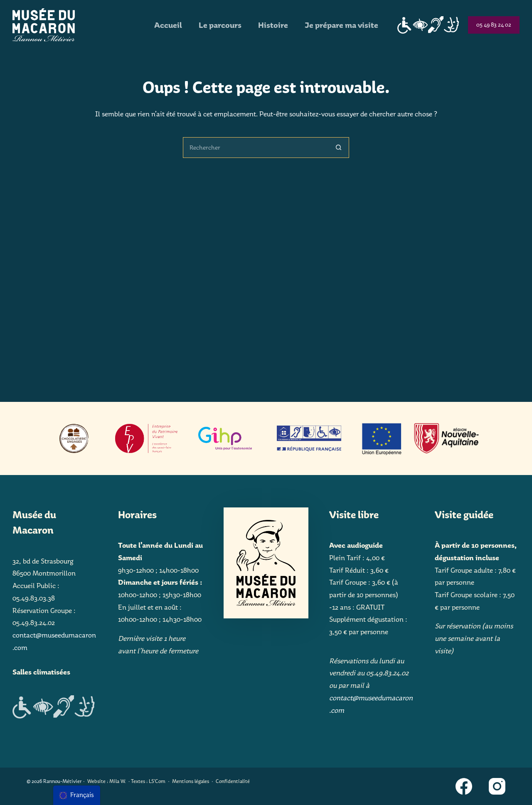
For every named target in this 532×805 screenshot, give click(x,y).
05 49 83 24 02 (494, 25)
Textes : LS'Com (148, 781)
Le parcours (220, 25)
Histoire (273, 25)
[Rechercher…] (256, 148)
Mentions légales (191, 781)
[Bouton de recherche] (339, 148)
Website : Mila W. (107, 781)
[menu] (77, 795)
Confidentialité (233, 781)
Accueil (168, 25)
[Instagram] (497, 786)
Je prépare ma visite (341, 25)
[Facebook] (464, 786)
